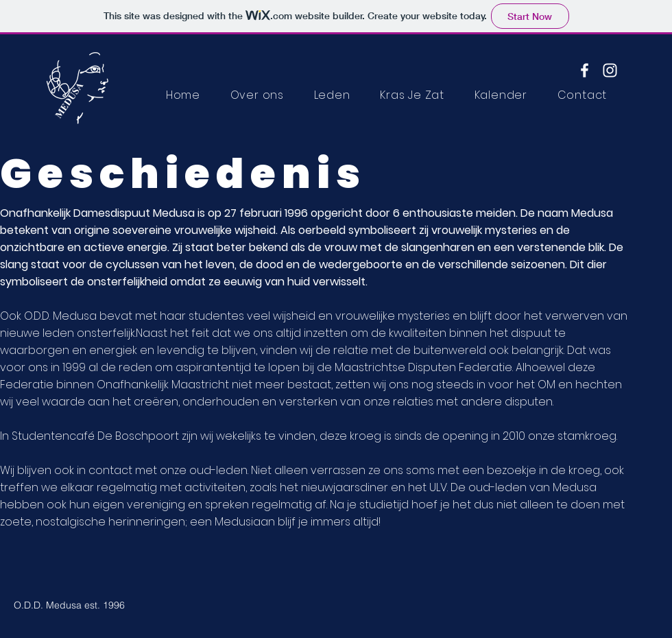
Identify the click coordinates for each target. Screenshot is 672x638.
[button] (332, 95)
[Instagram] (610, 70)
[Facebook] (585, 70)
